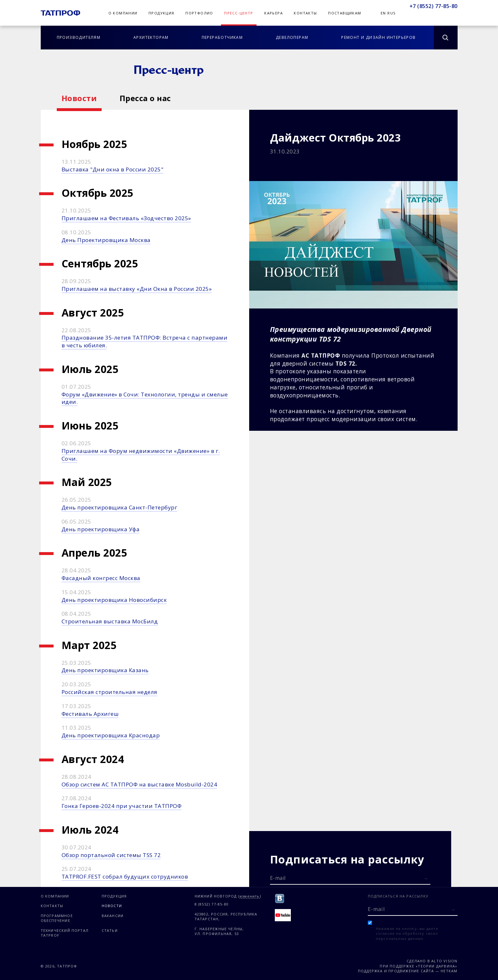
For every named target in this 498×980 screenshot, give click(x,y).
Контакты (305, 13)
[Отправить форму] (426, 878)
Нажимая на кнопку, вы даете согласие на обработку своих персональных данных (407, 933)
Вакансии (113, 916)
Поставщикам (345, 13)
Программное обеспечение (57, 918)
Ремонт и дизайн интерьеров (378, 37)
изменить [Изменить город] (250, 896)
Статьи (110, 930)
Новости (79, 98)
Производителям (79, 37)
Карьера (274, 13)
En (383, 13)
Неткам (449, 971)
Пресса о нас (145, 98)
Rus (391, 13)
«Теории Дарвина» (436, 966)
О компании (123, 13)
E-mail (278, 878)
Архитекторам (151, 37)
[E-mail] (350, 878)
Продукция (161, 13)
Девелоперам (292, 37)
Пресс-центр (239, 13)
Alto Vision (444, 961)
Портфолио (199, 13)
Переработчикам (222, 37)
